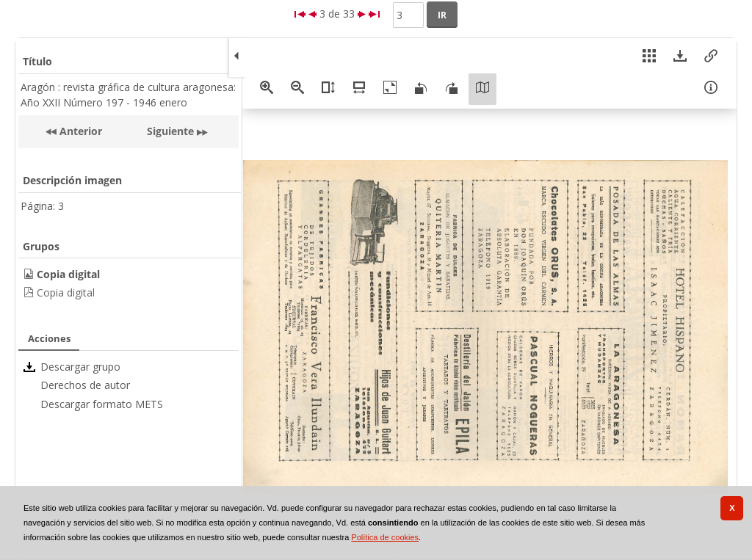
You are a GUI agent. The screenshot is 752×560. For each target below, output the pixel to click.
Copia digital (66, 292)
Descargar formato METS (102, 404)
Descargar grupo (80, 367)
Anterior (79, 131)
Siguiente (170, 131)
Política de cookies (385, 537)
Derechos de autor (85, 385)
